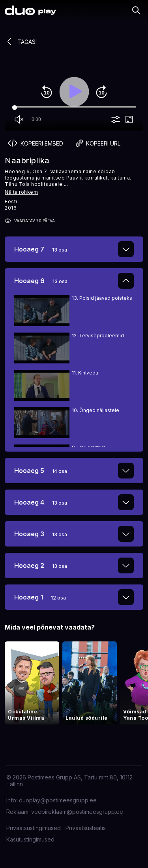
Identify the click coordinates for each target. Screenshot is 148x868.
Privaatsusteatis (86, 828)
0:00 (36, 119)
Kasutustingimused (30, 839)
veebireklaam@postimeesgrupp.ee (77, 812)
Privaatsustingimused (34, 828)
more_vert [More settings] (116, 119)
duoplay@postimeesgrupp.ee (58, 800)
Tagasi (21, 42)
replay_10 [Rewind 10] (47, 92)
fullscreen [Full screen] (129, 119)
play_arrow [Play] (74, 92)
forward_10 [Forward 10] (101, 92)
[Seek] (74, 108)
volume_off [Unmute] (19, 119)
